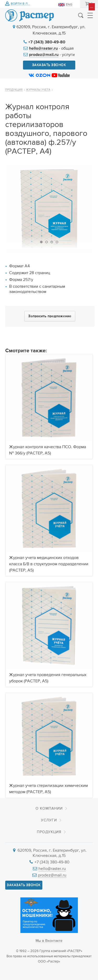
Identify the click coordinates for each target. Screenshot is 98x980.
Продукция (14, 90)
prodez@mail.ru (44, 55)
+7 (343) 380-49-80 (47, 42)
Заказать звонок (49, 65)
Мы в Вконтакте (49, 941)
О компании (49, 809)
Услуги (49, 820)
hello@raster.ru (43, 49)
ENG (69, 5)
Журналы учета (38, 90)
